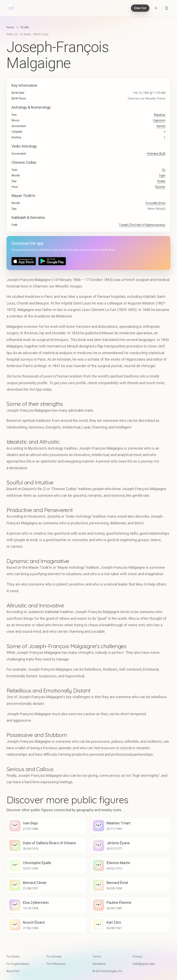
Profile (25, 27)
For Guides (13, 956)
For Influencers (56, 964)
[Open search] (156, 8)
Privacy (137, 956)
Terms (97, 956)
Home (10, 27)
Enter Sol (140, 8)
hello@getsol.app (144, 964)
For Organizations (18, 964)
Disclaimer (99, 964)
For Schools (54, 956)
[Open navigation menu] (166, 8)
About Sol (13, 971)
